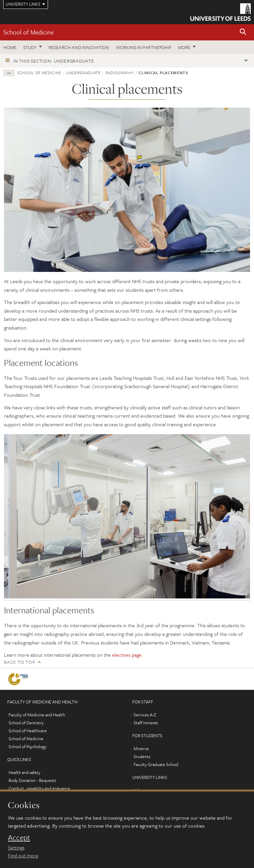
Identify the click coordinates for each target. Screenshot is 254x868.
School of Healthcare (28, 731)
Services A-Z (145, 715)
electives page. (127, 655)
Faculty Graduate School (156, 764)
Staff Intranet (146, 723)
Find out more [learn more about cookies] (23, 855)
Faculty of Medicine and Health (37, 715)
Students (142, 756)
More (184, 47)
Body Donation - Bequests (32, 780)
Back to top (20, 662)
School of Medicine (28, 32)
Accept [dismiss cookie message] (19, 838)
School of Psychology (28, 746)
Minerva (141, 748)
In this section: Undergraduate (54, 61)
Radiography (120, 73)
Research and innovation (79, 47)
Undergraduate (83, 73)
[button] (243, 32)
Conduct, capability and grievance (39, 788)
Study (30, 47)
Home (10, 47)
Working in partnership (144, 47)
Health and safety (24, 772)
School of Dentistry (26, 723)
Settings (16, 847)
